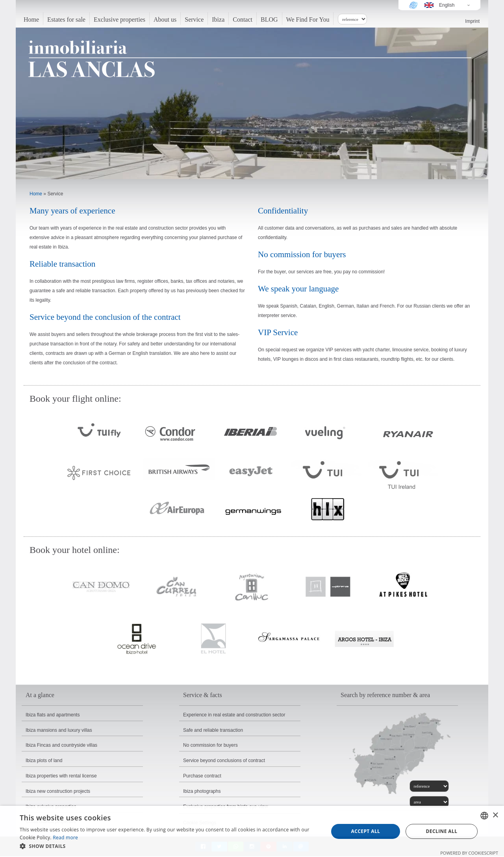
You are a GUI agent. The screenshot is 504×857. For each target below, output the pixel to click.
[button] (170, 846)
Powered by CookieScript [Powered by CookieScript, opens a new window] (469, 853)
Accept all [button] (366, 831)
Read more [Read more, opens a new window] (65, 838)
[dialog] (252, 831)
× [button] (495, 815)
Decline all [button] (442, 831)
